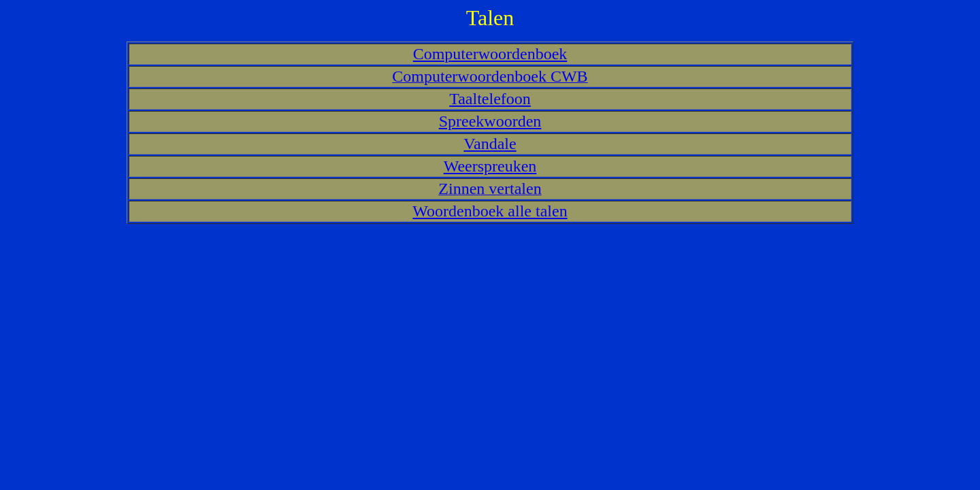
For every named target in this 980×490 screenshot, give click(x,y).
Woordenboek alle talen (490, 211)
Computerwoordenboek (490, 54)
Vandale (490, 144)
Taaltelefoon (490, 99)
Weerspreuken (490, 166)
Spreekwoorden (490, 121)
